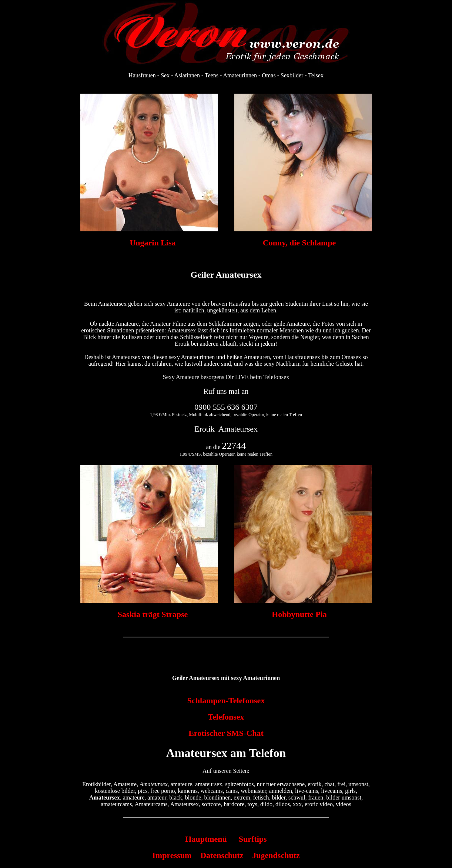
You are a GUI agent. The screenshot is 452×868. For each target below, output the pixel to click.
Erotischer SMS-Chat (226, 733)
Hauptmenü (206, 839)
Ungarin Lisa (153, 243)
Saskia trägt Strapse (153, 614)
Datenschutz (222, 855)
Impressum (172, 855)
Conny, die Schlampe (299, 243)
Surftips (253, 839)
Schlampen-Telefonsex (226, 701)
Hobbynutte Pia (299, 614)
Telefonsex (226, 717)
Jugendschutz (276, 855)
